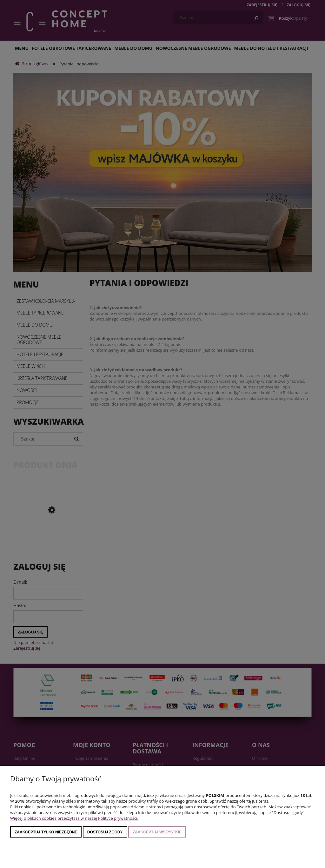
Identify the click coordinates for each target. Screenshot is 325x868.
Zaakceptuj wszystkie (157, 832)
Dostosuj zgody (105, 832)
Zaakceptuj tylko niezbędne (46, 832)
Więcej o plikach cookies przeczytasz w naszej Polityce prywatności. (74, 818)
